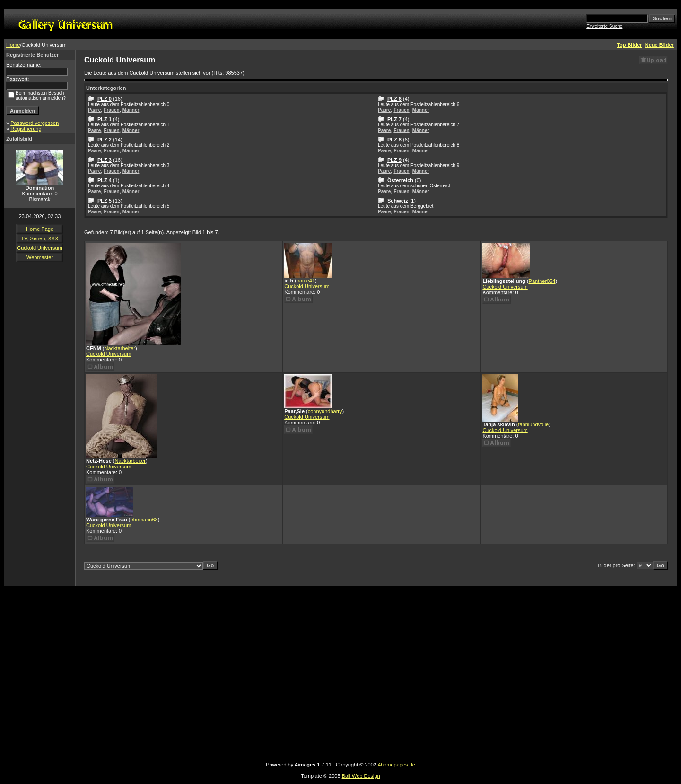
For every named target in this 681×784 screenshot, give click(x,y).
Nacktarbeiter (120, 348)
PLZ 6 (394, 99)
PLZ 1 (105, 119)
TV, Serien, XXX (39, 238)
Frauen (111, 110)
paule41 (306, 281)
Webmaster (40, 257)
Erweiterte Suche (604, 26)
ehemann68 (144, 520)
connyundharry (325, 411)
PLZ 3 (105, 160)
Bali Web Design (361, 776)
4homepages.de (397, 765)
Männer (131, 110)
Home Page (40, 229)
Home (13, 45)
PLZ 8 (394, 140)
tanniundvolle (533, 424)
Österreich (400, 180)
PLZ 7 (394, 119)
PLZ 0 (105, 99)
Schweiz (397, 201)
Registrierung (26, 129)
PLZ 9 (394, 160)
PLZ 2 (105, 140)
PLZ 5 (105, 201)
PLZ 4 (105, 180)
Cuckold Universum (39, 248)
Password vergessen (35, 123)
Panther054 (542, 281)
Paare (94, 110)
